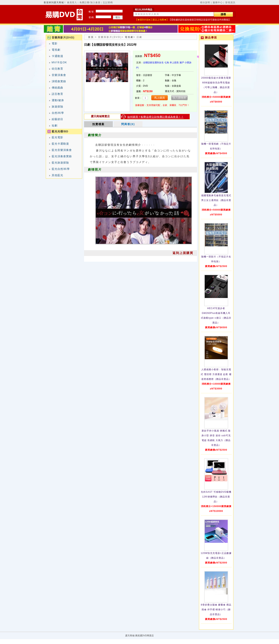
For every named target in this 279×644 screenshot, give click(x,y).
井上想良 (174, 63)
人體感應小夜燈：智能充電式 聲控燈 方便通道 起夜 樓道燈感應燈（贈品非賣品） (216, 374)
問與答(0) (128, 124)
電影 (55, 43)
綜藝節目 (57, 119)
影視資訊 (230, 2)
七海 (167, 63)
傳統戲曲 (57, 88)
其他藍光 (57, 175)
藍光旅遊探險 (60, 163)
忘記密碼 (108, 2)
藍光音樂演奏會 (62, 150)
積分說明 (205, 2)
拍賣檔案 (98, 124)
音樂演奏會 (59, 75)
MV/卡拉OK (59, 62)
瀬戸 (182, 63)
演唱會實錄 (59, 81)
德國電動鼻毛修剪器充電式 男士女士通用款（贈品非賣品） (216, 200)
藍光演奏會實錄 (62, 156)
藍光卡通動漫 (60, 144)
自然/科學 (58, 113)
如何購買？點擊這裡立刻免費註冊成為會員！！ (155, 117)
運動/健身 (58, 100)
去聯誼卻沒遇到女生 (153, 63)
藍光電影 (57, 137)
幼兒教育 (57, 69)
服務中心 (218, 2)
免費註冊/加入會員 (90, 2)
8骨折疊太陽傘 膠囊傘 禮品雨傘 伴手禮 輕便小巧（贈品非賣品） (216, 610)
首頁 (91, 37)
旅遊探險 (57, 107)
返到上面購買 (183, 253)
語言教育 (57, 94)
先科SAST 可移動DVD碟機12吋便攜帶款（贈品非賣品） (216, 497)
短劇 (55, 125)
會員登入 (72, 2)
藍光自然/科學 (61, 169)
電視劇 (56, 50)
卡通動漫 (57, 56)
